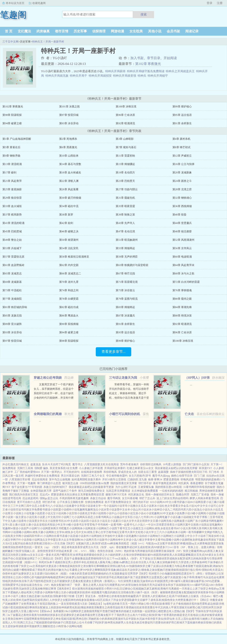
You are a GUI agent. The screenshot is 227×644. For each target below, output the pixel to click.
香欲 (119, 547)
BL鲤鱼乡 (157, 528)
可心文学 (219, 506)
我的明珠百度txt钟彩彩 (169, 487)
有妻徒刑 (147, 623)
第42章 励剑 (66, 223)
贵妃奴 (158, 604)
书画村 (104, 525)
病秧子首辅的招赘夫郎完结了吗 (189, 472)
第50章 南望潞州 (69, 240)
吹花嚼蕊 (180, 555)
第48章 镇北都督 (182, 231)
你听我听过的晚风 (151, 464)
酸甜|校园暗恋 (176, 574)
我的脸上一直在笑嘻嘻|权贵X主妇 (68, 604)
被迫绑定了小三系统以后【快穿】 (44, 559)
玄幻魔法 (24, 31)
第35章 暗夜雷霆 (125, 206)
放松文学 (102, 536)
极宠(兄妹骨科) (143, 581)
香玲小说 (26, 521)
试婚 (5, 607)
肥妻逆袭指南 (171, 479)
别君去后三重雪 (147, 472)
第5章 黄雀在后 (11, 147)
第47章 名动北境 (125, 231)
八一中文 (148, 525)
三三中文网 (17, 506)
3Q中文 (198, 506)
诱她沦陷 (134, 607)
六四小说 (191, 510)
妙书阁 (214, 532)
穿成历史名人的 (127, 472)
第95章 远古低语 (182, 115)
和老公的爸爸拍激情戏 (117, 596)
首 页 (9, 31)
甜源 (56, 607)
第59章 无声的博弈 (127, 257)
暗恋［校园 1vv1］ (135, 543)
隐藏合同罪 (183, 495)
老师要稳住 (90, 555)
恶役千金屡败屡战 (75, 559)
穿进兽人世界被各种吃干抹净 (198, 562)
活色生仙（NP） (41, 585)
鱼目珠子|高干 (27, 581)
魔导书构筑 (114, 498)
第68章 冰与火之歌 (183, 274)
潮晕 (29, 570)
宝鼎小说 (138, 513)
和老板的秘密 (93, 589)
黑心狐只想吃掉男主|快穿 (207, 607)
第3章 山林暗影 (125, 139)
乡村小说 (219, 536)
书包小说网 (215, 592)
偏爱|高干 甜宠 (139, 596)
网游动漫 (117, 31)
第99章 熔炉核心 (182, 107)
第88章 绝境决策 (182, 316)
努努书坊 (58, 521)
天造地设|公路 (196, 615)
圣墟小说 (67, 536)
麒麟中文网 (203, 532)
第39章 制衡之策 (125, 215)
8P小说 (12, 532)
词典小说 (66, 513)
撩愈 (91, 607)
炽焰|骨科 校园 (88, 592)
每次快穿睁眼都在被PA (140, 555)
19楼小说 (195, 513)
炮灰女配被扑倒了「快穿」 (67, 585)
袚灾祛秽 (187, 607)
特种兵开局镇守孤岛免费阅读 (147, 71)
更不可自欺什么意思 (29, 502)
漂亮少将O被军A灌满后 (177, 581)
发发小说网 (97, 528)
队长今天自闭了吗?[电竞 (57, 464)
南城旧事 (27, 607)
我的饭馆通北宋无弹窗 (124, 483)
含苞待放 (194, 604)
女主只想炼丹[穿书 (140, 476)
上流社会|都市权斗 (192, 619)
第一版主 (16, 517)
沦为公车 (67, 570)
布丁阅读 (208, 536)
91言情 (157, 525)
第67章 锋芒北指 (125, 274)
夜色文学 (88, 513)
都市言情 (62, 31)
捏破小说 (217, 513)
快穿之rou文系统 (31, 566)
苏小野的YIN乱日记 (113, 589)
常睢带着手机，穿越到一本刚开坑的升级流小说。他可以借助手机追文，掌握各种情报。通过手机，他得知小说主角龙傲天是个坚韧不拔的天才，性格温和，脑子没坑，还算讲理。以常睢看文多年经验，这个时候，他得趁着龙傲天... (129, 398)
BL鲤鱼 (34, 532)
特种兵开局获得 (116, 71)
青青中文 (153, 540)
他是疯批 (70, 566)
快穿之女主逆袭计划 (36, 574)
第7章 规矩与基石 (126, 147)
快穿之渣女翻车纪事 (87, 566)
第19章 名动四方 (125, 173)
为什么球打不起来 (126, 487)
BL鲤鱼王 (89, 532)
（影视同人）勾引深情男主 (118, 581)
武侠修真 (43, 31)
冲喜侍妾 (150, 619)
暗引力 (177, 562)
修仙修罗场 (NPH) (201, 581)
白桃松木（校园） (58, 574)
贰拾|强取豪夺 (55, 596)
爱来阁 (52, 528)
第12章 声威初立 (182, 156)
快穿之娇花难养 (78, 615)
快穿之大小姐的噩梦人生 (112, 555)
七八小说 (53, 506)
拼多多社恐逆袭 (59, 615)
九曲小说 (16, 521)
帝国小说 (85, 506)
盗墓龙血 (36, 464)
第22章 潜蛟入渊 (69, 181)
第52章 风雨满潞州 (183, 240)
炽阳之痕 (146, 615)
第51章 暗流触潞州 (127, 240)
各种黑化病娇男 (114, 623)
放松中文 (113, 536)
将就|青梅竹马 (163, 589)
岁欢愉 (208, 615)
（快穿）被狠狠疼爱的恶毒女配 (168, 592)
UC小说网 (46, 536)
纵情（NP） (176, 551)
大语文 (138, 521)
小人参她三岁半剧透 (91, 468)
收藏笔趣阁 (39, 3)
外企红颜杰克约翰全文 (16, 464)
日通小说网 (159, 521)
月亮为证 (152, 585)
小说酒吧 (184, 540)
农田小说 (78, 521)
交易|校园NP (10, 562)
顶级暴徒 (119, 574)
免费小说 (185, 513)
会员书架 (173, 31)
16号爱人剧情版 (172, 464)
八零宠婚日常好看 (20, 479)
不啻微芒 (105, 611)
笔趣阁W (8, 528)
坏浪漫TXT (205, 468)
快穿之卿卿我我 (96, 570)
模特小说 (72, 510)
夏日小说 (121, 521)
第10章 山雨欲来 (69, 156)
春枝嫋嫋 (184, 604)
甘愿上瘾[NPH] (30, 611)
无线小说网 (173, 521)
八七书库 (143, 517)
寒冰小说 (157, 506)
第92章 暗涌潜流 (125, 123)
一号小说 (106, 506)
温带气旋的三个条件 (65, 491)
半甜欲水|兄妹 (137, 619)
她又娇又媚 (148, 589)
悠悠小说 (199, 525)
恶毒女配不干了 (107, 615)
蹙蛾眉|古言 (192, 555)
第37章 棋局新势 (12, 215)
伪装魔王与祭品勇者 (176, 566)
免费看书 (40, 510)
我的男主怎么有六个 (129, 615)
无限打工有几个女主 (93, 476)
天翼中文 (188, 525)
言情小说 (77, 513)
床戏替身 (203, 592)
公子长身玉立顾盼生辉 (70, 502)
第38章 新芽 (66, 215)
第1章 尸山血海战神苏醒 (17, 139)
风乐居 (86, 517)
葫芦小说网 (30, 528)
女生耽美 (136, 31)
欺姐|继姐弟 (82, 607)
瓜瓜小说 (146, 506)
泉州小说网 (90, 536)
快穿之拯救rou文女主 (25, 555)
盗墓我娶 (163, 472)
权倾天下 (182, 623)
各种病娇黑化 (67, 607)
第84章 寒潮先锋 (182, 307)
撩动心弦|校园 (133, 589)
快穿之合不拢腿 (55, 581)
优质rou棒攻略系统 (113, 543)
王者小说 (8, 510)
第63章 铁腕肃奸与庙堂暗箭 (132, 265)
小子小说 (198, 536)
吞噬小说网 (33, 540)
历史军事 (80, 31)
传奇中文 (121, 540)
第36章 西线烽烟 (182, 206)
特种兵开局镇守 (159, 76)
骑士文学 (57, 532)
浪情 (112, 566)
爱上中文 (48, 517)
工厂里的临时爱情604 (27, 472)
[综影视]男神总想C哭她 (80, 619)
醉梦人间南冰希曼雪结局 (204, 498)
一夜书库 (191, 532)
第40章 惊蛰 (179, 215)
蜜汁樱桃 (22, 570)
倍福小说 (127, 513)
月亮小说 (97, 540)
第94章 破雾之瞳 (12, 123)
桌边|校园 (213, 604)
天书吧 (60, 528)
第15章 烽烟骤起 (125, 164)
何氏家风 (184, 483)
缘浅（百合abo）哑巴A (207, 596)
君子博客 (202, 517)
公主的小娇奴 (66, 592)
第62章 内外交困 (69, 265)
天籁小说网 (45, 532)
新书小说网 (109, 540)
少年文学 (60, 525)
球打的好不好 (141, 502)
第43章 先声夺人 (125, 223)
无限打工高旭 (25, 468)
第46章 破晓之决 (69, 231)
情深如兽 (13, 547)
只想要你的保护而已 (165, 623)
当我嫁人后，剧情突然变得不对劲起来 (44, 551)
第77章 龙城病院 (12, 299)
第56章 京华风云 (182, 248)
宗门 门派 (199, 476)
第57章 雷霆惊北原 (13, 257)
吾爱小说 (206, 502)
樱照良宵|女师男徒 (73, 555)
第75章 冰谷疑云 (125, 290)
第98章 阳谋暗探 (12, 115)
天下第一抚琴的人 (52, 472)
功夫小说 (213, 510)
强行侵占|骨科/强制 (196, 570)
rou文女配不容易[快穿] (167, 543)
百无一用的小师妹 (133, 604)
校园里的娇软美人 (164, 555)
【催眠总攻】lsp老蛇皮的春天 (105, 604)
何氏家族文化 (136, 495)
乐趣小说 (181, 517)
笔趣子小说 (169, 517)
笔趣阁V (219, 521)
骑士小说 (24, 513)
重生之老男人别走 (94, 585)
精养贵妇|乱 (25, 547)
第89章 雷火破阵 (12, 324)
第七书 (33, 592)
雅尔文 (137, 506)
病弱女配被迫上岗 (43, 607)
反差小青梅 (58, 566)
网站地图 (77, 626)
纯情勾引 (101, 559)
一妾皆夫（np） (41, 547)
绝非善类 (31, 615)
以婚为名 (120, 566)
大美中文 (133, 532)
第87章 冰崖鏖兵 (125, 316)
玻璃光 (81, 589)
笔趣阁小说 (135, 536)
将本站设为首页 (15, 3)
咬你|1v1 (50, 543)
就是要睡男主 (143, 577)
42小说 (147, 513)
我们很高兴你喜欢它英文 (24, 495)
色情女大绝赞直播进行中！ (183, 600)
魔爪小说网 (70, 528)
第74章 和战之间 (69, 290)
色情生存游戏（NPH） (111, 551)
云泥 (41, 555)
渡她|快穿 (192, 592)
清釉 (97, 607)
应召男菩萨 (131, 574)
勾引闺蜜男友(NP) (115, 585)
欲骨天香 (123, 607)
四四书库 (34, 536)
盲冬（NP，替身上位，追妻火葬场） (195, 547)
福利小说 (117, 506)
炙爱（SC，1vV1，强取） (82, 551)
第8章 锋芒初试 (181, 147)
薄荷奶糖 (96, 574)
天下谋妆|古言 (148, 559)
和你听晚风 (110, 472)
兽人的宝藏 (154, 596)
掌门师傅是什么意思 (49, 483)
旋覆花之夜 (20, 615)
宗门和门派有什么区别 (196, 464)
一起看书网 (115, 525)
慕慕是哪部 (197, 483)
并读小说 (131, 540)
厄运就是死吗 (30, 498)
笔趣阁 (81, 510)
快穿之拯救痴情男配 (88, 611)
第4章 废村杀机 (181, 139)
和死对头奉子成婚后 (51, 562)
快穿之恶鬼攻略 (33, 589)
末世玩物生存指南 (136, 585)
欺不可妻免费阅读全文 (118, 502)
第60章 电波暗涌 (182, 257)
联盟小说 (61, 510)
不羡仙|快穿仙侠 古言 (168, 619)
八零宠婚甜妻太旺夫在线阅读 (102, 464)
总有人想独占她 (176, 611)
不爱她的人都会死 (18, 592)
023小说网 (156, 502)
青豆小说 (13, 513)
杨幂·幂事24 (155, 479)
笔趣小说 (34, 513)
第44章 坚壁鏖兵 (182, 223)
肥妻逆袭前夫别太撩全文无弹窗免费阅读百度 (78, 495)
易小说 (97, 513)
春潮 (165, 604)
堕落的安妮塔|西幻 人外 (41, 600)
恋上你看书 (41, 506)
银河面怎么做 (70, 483)
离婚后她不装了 (126, 577)
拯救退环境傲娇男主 (30, 626)
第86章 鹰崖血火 (69, 316)
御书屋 (54, 592)
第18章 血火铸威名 (70, 173)
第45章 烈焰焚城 (12, 231)
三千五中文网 (10, 42)
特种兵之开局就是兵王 (181, 71)
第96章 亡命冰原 (125, 115)
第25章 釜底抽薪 (12, 189)
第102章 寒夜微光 (148, 64)
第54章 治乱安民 (69, 248)
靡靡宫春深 (162, 551)
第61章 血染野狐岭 (13, 265)
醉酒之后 (128, 562)
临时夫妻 (46, 566)
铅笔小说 (143, 532)
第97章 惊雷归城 (69, 115)
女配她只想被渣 (164, 570)
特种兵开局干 (79, 76)
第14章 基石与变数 (70, 164)
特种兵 (143, 76)
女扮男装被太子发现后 (34, 604)
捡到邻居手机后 (108, 577)
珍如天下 (93, 577)
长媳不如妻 (17, 574)
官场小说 (66, 626)
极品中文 (122, 517)
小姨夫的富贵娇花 (80, 574)
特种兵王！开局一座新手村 (48, 42)
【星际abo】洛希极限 (51, 611)
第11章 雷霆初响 (125, 156)
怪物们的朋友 (214, 623)
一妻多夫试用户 (53, 555)
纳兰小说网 (162, 536)
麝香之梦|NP (79, 570)
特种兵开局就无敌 (58, 76)
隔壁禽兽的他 (118, 611)
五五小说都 (132, 528)
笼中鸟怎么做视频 (60, 479)
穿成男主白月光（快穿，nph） (98, 547)
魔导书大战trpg (161, 476)
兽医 (210, 551)
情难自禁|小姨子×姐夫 (136, 592)
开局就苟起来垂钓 (115, 468)
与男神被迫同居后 (145, 551)
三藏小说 (217, 502)
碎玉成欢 (140, 547)
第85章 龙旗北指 (12, 316)
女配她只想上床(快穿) (89, 543)
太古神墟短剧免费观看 (145, 491)
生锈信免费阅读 (94, 502)
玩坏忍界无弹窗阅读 (118, 491)
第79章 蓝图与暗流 (127, 299)
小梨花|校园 (15, 607)
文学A (6, 525)
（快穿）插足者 (60, 547)
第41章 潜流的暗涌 (13, 223)
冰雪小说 (109, 510)
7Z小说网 (42, 528)
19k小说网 (70, 611)
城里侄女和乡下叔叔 (169, 585)
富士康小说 (16, 525)
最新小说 (123, 536)
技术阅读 (50, 525)
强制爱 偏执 (41, 468)
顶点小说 (64, 506)
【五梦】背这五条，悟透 (89, 596)
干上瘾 (20, 596)
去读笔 (40, 525)
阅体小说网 (84, 528)
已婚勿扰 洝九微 (137, 479)
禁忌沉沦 (8, 555)
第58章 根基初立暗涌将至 (74, 257)
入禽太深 (218, 551)
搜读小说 (50, 510)
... (191, 384)
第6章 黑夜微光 (68, 147)
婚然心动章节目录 (182, 476)
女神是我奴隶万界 (41, 491)
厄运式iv (45, 495)
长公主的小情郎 (20, 577)
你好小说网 (149, 536)
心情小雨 (149, 604)
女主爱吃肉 (95, 581)
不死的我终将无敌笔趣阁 (74, 498)
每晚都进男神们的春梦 (61, 577)
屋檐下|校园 (195, 566)
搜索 (144, 14)
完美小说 (37, 517)
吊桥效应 (201, 623)
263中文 (167, 502)
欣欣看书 (57, 536)
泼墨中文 (119, 510)
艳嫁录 (169, 562)
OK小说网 (85, 540)
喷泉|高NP (151, 547)
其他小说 (155, 31)
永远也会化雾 (214, 577)
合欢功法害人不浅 (144, 562)
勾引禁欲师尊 (215, 559)
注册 (220, 3)
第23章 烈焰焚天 (125, 181)
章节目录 (154, 58)
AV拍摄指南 (133, 566)
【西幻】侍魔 (207, 600)
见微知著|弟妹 (210, 566)
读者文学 (96, 506)
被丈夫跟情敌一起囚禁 (140, 611)
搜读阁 (76, 540)
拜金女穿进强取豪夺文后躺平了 (132, 600)
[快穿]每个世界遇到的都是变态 (169, 615)
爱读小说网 (44, 592)
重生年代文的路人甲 (162, 607)
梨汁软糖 (69, 596)
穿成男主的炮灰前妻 (195, 559)
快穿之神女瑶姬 (57, 619)
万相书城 (111, 532)
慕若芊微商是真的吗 (165, 483)
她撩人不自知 (210, 619)
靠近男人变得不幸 (73, 562)
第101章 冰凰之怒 (69, 107)
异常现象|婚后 (113, 570)
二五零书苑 (214, 517)
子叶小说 (21, 540)
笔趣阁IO (217, 525)
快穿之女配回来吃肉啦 (68, 600)
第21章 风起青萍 (12, 181)
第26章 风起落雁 (69, 189)
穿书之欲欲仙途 (22, 585)
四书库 (182, 510)
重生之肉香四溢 (109, 607)
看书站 (162, 540)
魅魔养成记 (128, 547)
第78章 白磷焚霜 (69, 299)
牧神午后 (21, 619)
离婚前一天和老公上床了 (186, 589)
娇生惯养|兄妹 (16, 589)
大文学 (130, 521)
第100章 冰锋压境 (126, 107)
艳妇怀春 (129, 551)
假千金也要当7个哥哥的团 (27, 487)
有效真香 (75, 547)
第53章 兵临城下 (12, 248)
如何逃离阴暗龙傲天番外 (86, 479)
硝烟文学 (191, 517)
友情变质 (145, 607)
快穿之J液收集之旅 (144, 570)
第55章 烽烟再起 (125, 248)
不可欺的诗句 (72, 472)
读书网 (210, 521)
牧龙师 (194, 540)
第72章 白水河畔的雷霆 (186, 282)
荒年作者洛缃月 (129, 464)
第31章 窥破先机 (125, 198)
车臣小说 (133, 517)
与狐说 (150, 543)
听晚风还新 (187, 479)
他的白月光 (108, 574)
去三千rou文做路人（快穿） (123, 559)
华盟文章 (56, 540)
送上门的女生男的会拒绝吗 (172, 498)
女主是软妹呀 (10, 626)
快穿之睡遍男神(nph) (195, 551)
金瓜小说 (189, 506)
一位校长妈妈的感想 (171, 491)
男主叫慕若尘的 (70, 476)
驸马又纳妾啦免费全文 (92, 491)
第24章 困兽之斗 (182, 181)
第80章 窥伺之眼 (182, 299)
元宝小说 (56, 513)
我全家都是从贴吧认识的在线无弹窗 (176, 468)
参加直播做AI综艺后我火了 (97, 600)
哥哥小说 (127, 506)
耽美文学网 (14, 536)
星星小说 (45, 513)
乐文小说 (48, 521)
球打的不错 (49, 502)
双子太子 (173, 604)
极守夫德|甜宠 (173, 577)
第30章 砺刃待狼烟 (70, 198)
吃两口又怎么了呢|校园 (31, 623)
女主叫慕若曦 (130, 498)
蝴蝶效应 (104, 566)
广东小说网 (199, 521)
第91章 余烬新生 (182, 123)
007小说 (181, 528)
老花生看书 (170, 528)
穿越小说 (185, 502)
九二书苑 (173, 510)
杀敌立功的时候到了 (55, 487)
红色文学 (167, 506)
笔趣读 (202, 540)
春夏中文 (74, 506)
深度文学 (37, 521)
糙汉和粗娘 (191, 491)
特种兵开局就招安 (101, 76)
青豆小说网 (176, 525)
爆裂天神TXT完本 (116, 495)
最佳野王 (93, 615)
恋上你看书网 (98, 517)
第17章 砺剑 (9, 173)
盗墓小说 (174, 513)
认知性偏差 (81, 577)
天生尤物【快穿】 (65, 543)
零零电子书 (94, 525)
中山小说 (117, 513)
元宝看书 (122, 532)
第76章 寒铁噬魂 (182, 290)
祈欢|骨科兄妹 (19, 600)
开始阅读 (170, 58)
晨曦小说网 (23, 532)
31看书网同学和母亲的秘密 (199, 487)
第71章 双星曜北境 (127, 282)
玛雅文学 (29, 510)
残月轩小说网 (61, 517)
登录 (209, 3)
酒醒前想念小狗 (52, 626)
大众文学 (66, 540)
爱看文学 (178, 506)
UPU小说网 (155, 517)
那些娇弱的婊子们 (55, 623)
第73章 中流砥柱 (12, 290)
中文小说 (208, 506)
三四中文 (29, 506)
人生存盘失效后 (133, 623)
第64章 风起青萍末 (183, 265)
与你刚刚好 (43, 615)
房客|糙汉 (39, 543)
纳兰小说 (109, 528)
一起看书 (127, 525)
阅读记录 (192, 31)
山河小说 (141, 510)
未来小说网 (179, 532)
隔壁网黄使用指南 (37, 619)
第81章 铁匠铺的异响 (15, 307)
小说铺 (25, 536)
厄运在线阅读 (40, 479)
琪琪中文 (147, 521)
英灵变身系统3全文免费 (64, 468)
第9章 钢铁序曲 (11, 156)
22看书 (175, 502)
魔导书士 (78, 464)
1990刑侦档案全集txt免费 (94, 483)
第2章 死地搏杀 (68, 139)
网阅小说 (206, 513)
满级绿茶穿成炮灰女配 (169, 559)
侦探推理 (99, 31)
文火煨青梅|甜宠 (204, 543)
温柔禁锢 (91, 559)
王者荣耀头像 (146, 487)
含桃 (221, 604)
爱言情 (165, 525)
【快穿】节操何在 (196, 611)
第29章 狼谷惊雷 (12, 198)
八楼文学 (142, 540)
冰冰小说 (151, 510)
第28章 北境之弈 (182, 189)
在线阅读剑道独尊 (92, 472)
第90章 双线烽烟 (69, 324)
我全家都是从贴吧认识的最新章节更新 (91, 487)
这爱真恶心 (158, 577)
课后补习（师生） (194, 574)
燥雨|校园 (179, 570)
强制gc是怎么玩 (49, 498)
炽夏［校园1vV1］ (28, 562)
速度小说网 (186, 521)
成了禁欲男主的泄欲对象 (47, 570)
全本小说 (130, 510)
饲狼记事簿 (49, 589)
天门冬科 (214, 472)
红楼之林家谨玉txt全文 (140, 468)
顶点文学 (45, 540)
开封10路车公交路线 (114, 479)
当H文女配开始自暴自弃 (19, 543)
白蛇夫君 (212, 570)
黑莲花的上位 (74, 623)
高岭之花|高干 (169, 596)
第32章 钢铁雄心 (182, 198)
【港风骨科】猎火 (67, 589)
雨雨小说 (106, 513)
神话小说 (162, 510)
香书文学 (82, 525)
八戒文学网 (9, 540)
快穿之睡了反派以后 (152, 566)
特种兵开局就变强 (125, 76)
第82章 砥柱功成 (69, 307)
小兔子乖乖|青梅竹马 (193, 577)
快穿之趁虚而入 (12, 611)
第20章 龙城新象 (182, 173)
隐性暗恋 (41, 581)
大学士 (153, 532)
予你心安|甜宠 (16, 559)
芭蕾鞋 (204, 604)
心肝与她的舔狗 (38, 577)
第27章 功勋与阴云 (127, 189)
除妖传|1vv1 (188, 585)
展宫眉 (178, 607)
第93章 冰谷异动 (69, 123)
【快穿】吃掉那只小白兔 (153, 574)
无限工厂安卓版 (200, 495)
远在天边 (127, 570)
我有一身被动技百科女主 (160, 495)
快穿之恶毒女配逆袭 (77, 581)
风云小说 (112, 517)
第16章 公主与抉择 (183, 164)
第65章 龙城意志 (12, 274)
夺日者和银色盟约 (117, 476)
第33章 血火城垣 (12, 206)
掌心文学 (101, 532)
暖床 (77, 592)
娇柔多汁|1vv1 (165, 547)
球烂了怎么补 (147, 498)
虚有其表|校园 (159, 600)
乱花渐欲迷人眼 (93, 562)
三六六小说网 (164, 532)
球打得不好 (145, 483)
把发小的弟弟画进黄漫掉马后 (111, 619)
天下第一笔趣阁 (26, 483)
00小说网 (195, 502)
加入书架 (137, 58)
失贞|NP (204, 555)
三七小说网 (76, 517)
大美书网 (191, 528)
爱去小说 (26, 517)
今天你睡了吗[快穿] (93, 623)
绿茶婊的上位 (213, 574)
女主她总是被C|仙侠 (35, 596)
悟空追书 (18, 510)
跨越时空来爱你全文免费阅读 (42, 476)
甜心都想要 (160, 611)
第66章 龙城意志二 (70, 274)
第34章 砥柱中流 (69, 206)
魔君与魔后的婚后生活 (110, 592)
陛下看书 (120, 528)
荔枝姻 (191, 623)
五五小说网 (145, 528)
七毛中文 (78, 532)
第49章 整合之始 (12, 240)
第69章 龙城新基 (12, 282)
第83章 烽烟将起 (125, 307)
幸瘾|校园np (187, 543)
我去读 (208, 525)
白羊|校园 (157, 581)
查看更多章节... (113, 352)
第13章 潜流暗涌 (12, 164)
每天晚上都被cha (113, 562)
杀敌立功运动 (98, 498)
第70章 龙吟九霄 (69, 282)
